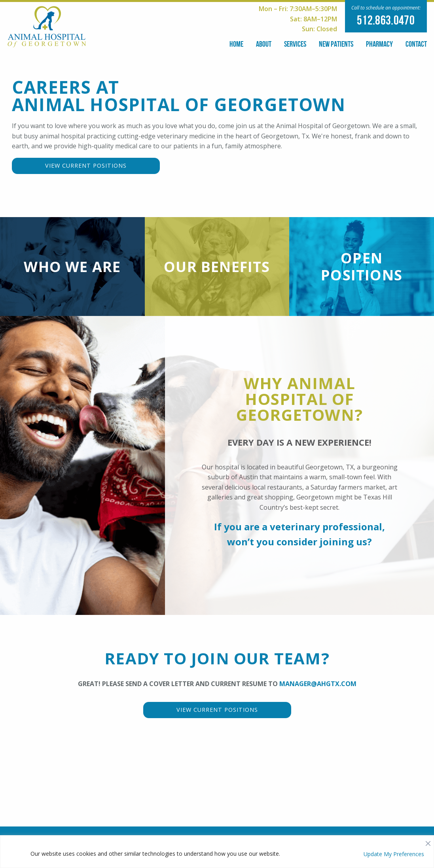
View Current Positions (86, 165)
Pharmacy (379, 44)
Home (236, 44)
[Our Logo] (47, 26)
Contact (416, 44)
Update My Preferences (394, 854)
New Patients (336, 44)
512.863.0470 (386, 20)
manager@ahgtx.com (318, 694)
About (264, 44)
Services (295, 44)
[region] (217, 852)
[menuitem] (236, 43)
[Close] (428, 842)
